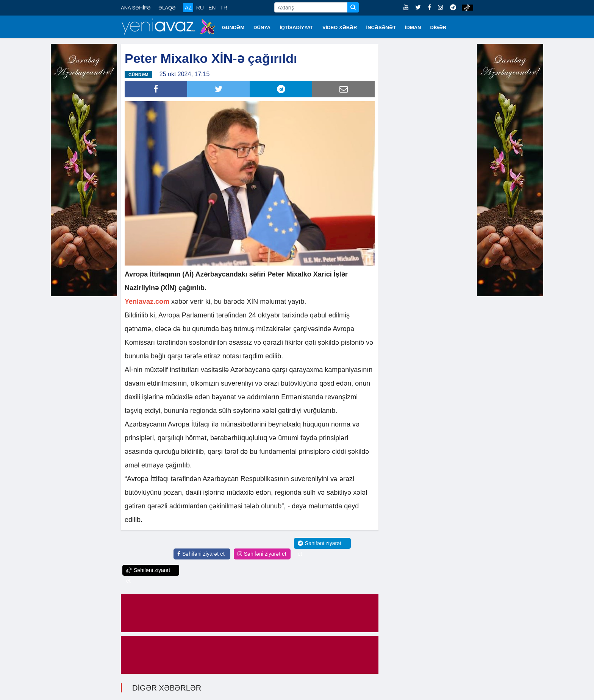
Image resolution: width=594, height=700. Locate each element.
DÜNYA (262, 27)
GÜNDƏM (233, 27)
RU (200, 8)
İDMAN (413, 27)
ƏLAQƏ (167, 8)
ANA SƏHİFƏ (136, 8)
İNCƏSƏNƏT (381, 27)
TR (224, 8)
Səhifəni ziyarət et (201, 554)
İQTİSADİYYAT (296, 27)
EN (212, 8)
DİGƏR (438, 27)
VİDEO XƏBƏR (340, 27)
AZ (188, 8)
